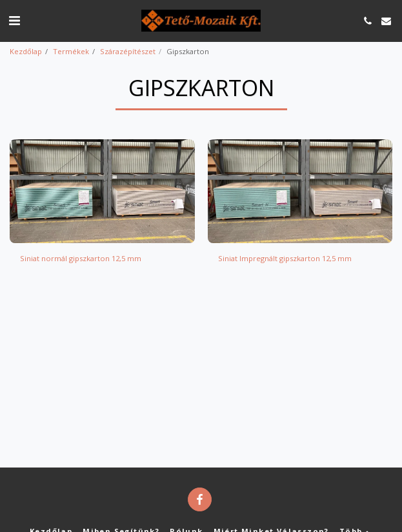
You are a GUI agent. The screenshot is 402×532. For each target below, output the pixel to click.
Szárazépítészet (128, 51)
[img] (102, 191)
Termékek (71, 51)
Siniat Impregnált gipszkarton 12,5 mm (285, 258)
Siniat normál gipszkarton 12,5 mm (81, 258)
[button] (14, 20)
